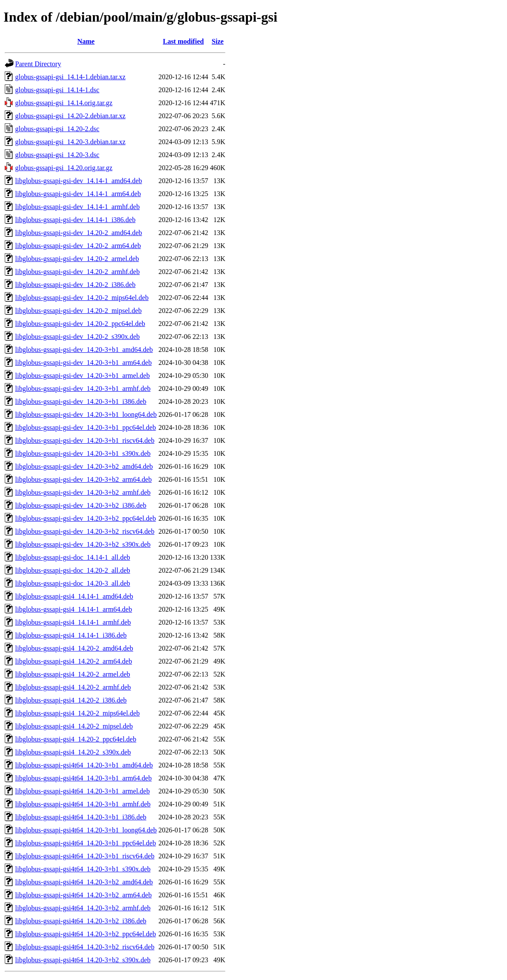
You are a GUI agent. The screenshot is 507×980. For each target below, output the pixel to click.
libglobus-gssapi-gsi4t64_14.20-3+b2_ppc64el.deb (85, 934)
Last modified (183, 41)
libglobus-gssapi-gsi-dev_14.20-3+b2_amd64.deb (84, 466)
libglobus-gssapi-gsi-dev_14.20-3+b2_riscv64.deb (85, 531)
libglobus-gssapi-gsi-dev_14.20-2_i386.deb (75, 285)
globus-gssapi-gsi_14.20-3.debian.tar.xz (70, 142)
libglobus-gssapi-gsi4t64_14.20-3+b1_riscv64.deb (85, 856)
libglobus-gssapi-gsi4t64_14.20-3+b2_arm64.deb (83, 895)
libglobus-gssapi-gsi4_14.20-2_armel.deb (73, 674)
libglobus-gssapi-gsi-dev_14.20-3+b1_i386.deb (81, 401)
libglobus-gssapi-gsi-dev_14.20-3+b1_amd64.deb (84, 350)
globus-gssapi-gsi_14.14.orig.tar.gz (64, 103)
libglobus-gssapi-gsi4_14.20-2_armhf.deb (73, 687)
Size (218, 41)
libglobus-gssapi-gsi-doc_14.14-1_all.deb (73, 557)
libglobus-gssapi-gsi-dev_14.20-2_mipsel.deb (78, 311)
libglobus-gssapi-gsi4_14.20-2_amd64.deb (74, 648)
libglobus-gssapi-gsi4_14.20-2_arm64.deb (74, 661)
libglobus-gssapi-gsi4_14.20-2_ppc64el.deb (76, 739)
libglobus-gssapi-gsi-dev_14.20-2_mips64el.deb (82, 298)
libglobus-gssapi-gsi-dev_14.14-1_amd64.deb (79, 181)
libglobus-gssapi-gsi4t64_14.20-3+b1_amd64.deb (84, 765)
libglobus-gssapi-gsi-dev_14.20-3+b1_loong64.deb (86, 414)
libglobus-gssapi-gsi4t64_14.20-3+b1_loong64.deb (86, 830)
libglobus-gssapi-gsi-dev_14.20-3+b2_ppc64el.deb (85, 518)
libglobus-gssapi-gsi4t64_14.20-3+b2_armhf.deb (83, 908)
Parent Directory (38, 64)
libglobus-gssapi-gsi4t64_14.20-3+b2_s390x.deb (83, 960)
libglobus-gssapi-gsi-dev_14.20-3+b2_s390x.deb (83, 544)
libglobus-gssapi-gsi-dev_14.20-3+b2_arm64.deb (83, 479)
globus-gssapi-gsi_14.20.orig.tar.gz (64, 168)
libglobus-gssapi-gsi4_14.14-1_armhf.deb (73, 622)
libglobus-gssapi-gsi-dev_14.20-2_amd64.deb (79, 233)
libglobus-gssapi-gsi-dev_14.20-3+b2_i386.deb (81, 505)
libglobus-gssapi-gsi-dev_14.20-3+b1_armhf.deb (83, 388)
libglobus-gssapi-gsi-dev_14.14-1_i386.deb (75, 220)
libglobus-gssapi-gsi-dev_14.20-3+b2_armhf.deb (83, 492)
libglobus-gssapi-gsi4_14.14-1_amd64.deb (74, 596)
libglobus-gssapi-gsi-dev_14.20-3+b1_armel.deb (82, 376)
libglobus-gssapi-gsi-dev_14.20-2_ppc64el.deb (80, 324)
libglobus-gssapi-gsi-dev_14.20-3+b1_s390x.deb (83, 453)
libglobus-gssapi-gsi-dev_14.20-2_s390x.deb (77, 337)
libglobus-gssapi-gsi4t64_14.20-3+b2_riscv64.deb (85, 947)
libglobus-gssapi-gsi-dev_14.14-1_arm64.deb (78, 194)
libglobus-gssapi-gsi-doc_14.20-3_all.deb (73, 583)
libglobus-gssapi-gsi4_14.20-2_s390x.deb (73, 752)
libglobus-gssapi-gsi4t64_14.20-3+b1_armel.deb (82, 791)
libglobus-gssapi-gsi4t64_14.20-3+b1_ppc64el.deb (85, 843)
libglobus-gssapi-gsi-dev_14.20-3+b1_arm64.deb (83, 363)
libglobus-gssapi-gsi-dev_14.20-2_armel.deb (77, 259)
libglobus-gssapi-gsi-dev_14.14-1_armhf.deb (77, 207)
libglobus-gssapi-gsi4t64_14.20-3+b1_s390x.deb (83, 869)
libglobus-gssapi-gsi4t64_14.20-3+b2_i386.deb (81, 921)
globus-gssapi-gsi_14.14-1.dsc (57, 90)
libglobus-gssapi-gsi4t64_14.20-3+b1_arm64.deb (83, 778)
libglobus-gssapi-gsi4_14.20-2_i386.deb (71, 700)
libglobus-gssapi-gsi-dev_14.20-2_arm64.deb (78, 246)
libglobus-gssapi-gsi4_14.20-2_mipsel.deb (74, 726)
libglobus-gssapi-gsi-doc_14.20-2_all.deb (73, 570)
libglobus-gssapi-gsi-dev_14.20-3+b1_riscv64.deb (85, 440)
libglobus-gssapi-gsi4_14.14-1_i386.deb (71, 635)
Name (86, 41)
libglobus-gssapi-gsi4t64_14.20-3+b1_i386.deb (81, 817)
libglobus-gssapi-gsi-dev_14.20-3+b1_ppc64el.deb (85, 427)
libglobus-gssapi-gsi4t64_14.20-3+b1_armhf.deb (83, 804)
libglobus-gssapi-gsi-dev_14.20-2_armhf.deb (77, 272)
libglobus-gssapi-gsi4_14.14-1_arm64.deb (74, 609)
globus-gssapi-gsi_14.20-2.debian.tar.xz (70, 116)
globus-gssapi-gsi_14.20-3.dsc (57, 155)
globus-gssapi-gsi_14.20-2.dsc (57, 129)
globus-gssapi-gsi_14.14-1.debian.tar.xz (70, 77)
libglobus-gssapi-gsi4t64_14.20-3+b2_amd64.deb (84, 882)
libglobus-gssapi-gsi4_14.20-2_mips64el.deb (77, 713)
